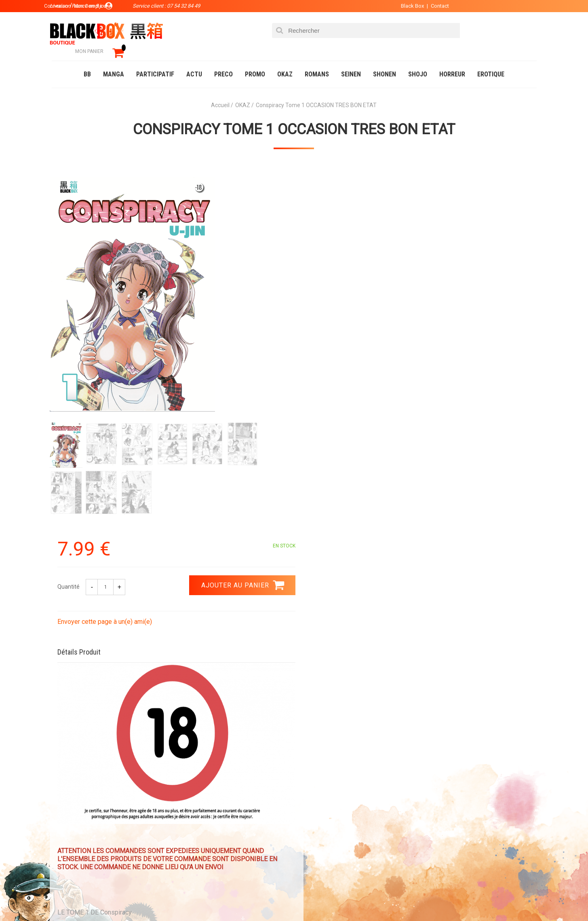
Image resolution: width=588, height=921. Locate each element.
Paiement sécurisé (219, 718)
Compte (309, 807)
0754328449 (327, 718)
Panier (307, 794)
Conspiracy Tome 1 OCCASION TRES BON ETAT (294, 118)
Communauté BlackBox (172, 898)
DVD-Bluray (110, 898)
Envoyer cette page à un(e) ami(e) (350, 258)
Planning (218, 832)
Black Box (407, 6)
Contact (435, 6)
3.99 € (74, 725)
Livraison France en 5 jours (469, 723)
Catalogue (68, 898)
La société (220, 794)
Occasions (232, 898)
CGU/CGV (310, 832)
